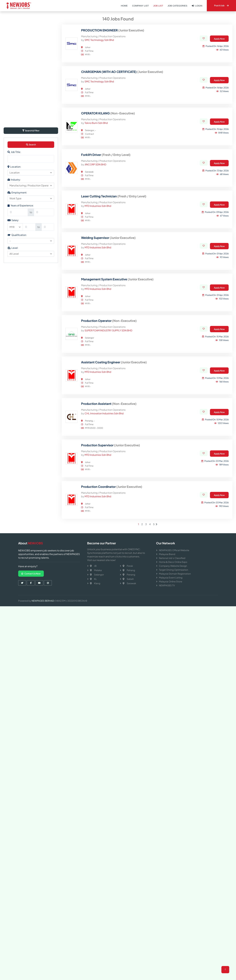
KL (93, 579)
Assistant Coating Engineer (114, 488)
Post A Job (221, 5)
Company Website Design (173, 566)
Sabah (128, 579)
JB (93, 566)
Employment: (17, 319)
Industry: (14, 306)
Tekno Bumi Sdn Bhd (96, 249)
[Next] (157, 651)
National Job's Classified (172, 558)
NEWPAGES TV (167, 585)
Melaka (96, 570)
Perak (128, 566)
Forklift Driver (106, 281)
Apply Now (219, 165)
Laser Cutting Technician (114, 323)
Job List (158, 6)
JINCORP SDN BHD (95, 291)
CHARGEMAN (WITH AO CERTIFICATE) (122, 198)
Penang (129, 574)
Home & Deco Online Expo (173, 562)
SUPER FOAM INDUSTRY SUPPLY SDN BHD (108, 457)
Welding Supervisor (108, 364)
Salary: (13, 347)
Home (124, 6)
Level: (13, 374)
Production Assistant (109, 530)
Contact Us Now (31, 574)
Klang (95, 583)
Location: (14, 293)
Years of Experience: (21, 332)
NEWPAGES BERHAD (43, 601)
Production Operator (109, 447)
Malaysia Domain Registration (175, 574)
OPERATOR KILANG (108, 240)
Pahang (129, 570)
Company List (140, 6)
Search (31, 271)
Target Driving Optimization (174, 570)
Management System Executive (117, 406)
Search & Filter (31, 257)
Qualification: (17, 361)
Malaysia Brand (167, 554)
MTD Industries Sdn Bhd (98, 332)
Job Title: (14, 278)
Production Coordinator (112, 613)
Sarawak (129, 583)
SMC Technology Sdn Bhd (99, 166)
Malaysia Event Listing (171, 577)
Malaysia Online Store (171, 581)
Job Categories (177, 6)
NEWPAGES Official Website (174, 550)
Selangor (97, 574)
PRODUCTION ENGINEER (113, 157)
